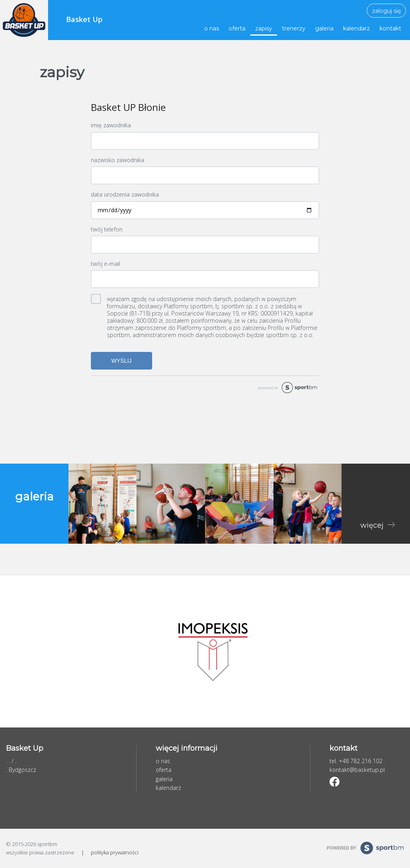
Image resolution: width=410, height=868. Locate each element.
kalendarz (357, 28)
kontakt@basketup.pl (357, 770)
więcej (373, 525)
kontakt (390, 28)
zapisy (264, 28)
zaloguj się (386, 11)
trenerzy (294, 28)
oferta (237, 28)
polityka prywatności (115, 852)
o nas (212, 28)
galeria (324, 28)
